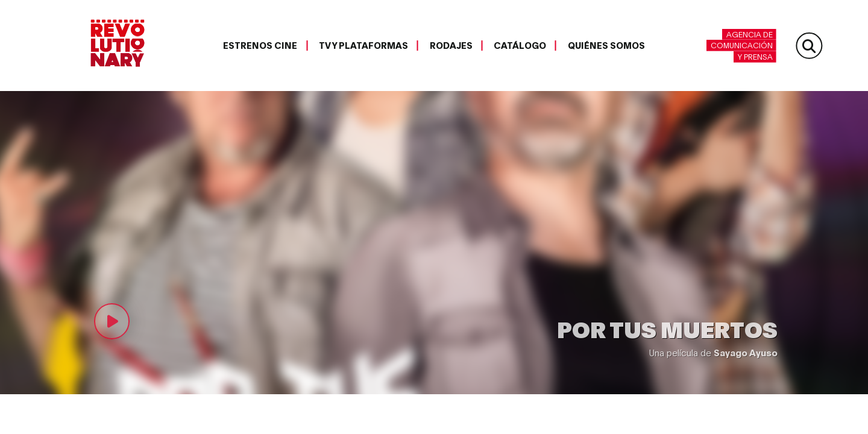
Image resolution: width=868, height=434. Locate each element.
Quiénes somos (606, 45)
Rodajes (451, 45)
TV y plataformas (363, 45)
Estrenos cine (260, 45)
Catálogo (520, 45)
